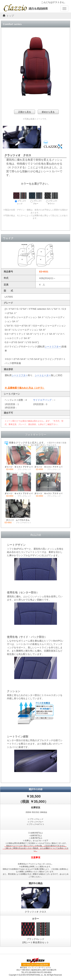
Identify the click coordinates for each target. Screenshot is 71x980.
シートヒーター (43, 375)
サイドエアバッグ (42, 400)
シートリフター (53, 347)
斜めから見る (48, 112)
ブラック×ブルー (36, 198)
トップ (10, 16)
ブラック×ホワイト (51, 198)
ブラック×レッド (20, 198)
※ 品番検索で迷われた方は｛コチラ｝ (25, 388)
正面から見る (25, 112)
